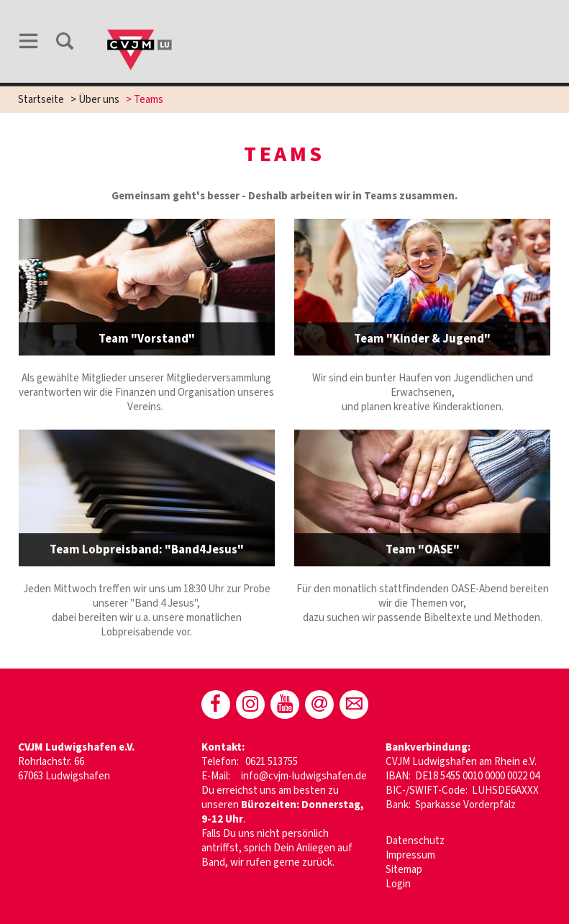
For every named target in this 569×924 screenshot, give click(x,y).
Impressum (410, 855)
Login (398, 884)
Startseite (41, 100)
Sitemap (404, 870)
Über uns (99, 100)
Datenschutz (415, 841)
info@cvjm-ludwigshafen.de (304, 776)
